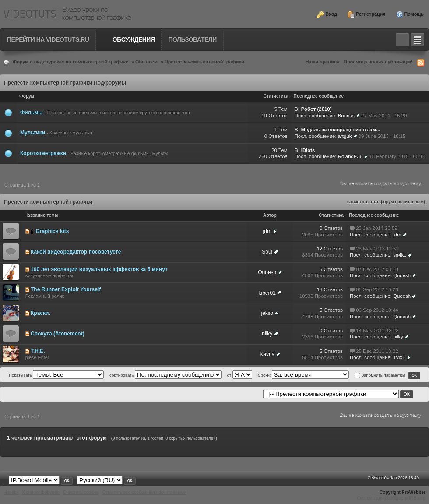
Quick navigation (418, 40)
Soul (267, 252)
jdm (267, 231)
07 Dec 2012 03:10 (377, 269)
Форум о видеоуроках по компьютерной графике (70, 62)
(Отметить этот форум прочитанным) (386, 202)
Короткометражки (43, 153)
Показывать (20, 375)
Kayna (267, 354)
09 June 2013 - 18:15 (382, 136)
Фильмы (32, 113)
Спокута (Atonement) (58, 334)
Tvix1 (399, 357)
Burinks (346, 116)
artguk (345, 136)
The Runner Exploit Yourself (66, 289)
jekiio (267, 313)
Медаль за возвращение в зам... (341, 130)
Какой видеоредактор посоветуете (76, 252)
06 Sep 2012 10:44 (377, 310)
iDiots (308, 150)
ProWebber (414, 492)
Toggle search (402, 40)
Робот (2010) (316, 109)
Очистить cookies (81, 492)
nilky (267, 334)
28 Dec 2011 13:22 (377, 351)
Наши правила (323, 62)
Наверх (11, 492)
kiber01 (267, 293)
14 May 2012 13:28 (377, 331)
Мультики (33, 133)
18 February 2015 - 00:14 (397, 156)
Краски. (40, 313)
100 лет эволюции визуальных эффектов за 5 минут (99, 269)
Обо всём (146, 62)
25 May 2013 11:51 (377, 249)
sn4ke (400, 255)
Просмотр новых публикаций (378, 62)
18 (320, 289)
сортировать (122, 375)
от (229, 375)
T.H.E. (38, 351)
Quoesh (267, 272)
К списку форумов (41, 492)
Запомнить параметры (383, 375)
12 (320, 249)
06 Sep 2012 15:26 (377, 289)
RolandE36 (350, 156)
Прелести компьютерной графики (204, 62)
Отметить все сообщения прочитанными (144, 492)
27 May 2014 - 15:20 (384, 116)
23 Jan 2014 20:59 (376, 228)
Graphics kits (52, 231)
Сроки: (265, 375)
